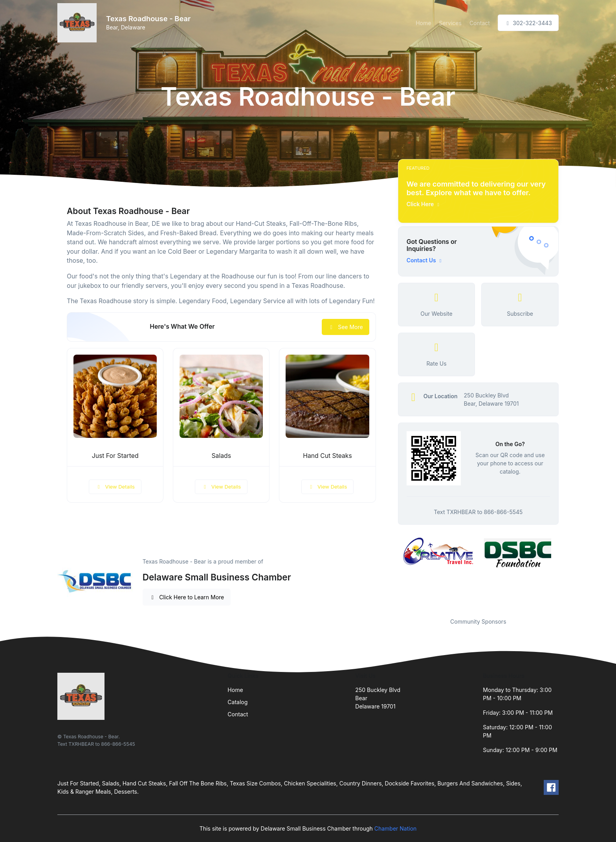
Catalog (237, 702)
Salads (222, 456)
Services (450, 23)
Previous (392, 573)
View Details (115, 487)
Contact (480, 23)
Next (565, 573)
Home (423, 23)
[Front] (79, 23)
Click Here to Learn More (187, 597)
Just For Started (115, 456)
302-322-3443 (528, 23)
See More (346, 327)
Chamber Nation (396, 828)
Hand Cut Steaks (327, 456)
